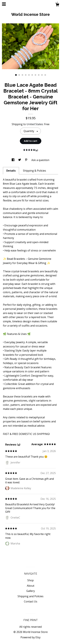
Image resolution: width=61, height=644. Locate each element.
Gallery (31, 591)
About (31, 586)
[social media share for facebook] (13, 160)
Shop (30, 580)
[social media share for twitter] (20, 160)
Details (11, 171)
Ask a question (40, 160)
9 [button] (42, 75)
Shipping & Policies (34, 171)
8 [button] (39, 75)
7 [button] (35, 75)
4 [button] (26, 75)
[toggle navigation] (4, 4)
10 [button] (45, 75)
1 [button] (16, 75)
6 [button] (32, 75)
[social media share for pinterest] (27, 160)
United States (35, 124)
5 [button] (29, 75)
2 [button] (19, 75)
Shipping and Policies (30, 596)
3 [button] (22, 75)
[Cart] (57, 5)
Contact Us (31, 601)
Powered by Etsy (30, 637)
